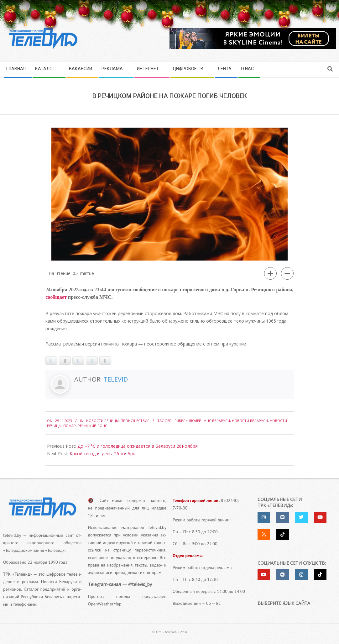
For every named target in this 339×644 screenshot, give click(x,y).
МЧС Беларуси (217, 421)
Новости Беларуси (250, 421)
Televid (116, 379)
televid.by (12, 535)
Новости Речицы (102, 421)
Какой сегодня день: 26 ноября (102, 454)
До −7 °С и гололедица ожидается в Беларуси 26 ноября (138, 446)
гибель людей (188, 421)
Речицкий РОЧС (92, 426)
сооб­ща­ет (56, 297)
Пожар (70, 426)
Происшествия (135, 421)
